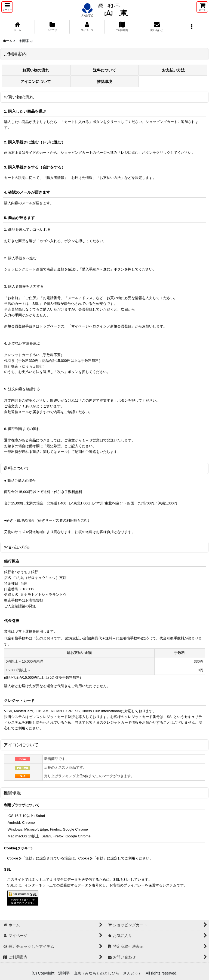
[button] (7, 7)
